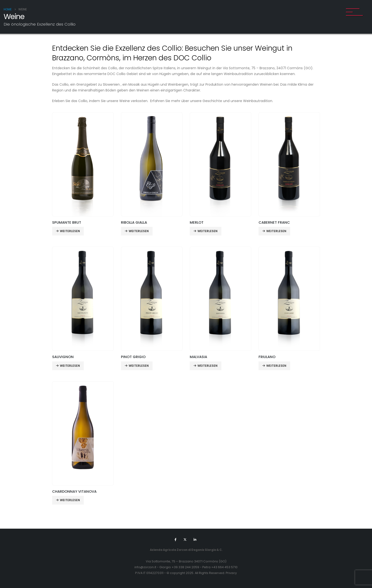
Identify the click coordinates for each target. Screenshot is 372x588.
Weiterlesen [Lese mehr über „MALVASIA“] (207, 366)
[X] (185, 540)
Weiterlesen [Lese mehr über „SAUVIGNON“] (70, 366)
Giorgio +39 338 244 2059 (179, 567)
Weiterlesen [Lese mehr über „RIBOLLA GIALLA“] (139, 231)
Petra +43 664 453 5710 (220, 567)
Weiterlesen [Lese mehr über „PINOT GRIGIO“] (139, 366)
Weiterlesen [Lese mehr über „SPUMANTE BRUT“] (70, 231)
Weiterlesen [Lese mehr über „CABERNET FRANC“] (276, 231)
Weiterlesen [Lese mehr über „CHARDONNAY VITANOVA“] (70, 500)
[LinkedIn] (195, 540)
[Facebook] (175, 540)
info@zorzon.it (145, 567)
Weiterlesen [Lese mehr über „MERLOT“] (207, 231)
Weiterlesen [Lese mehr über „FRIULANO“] (276, 366)
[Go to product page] (83, 164)
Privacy (231, 573)
